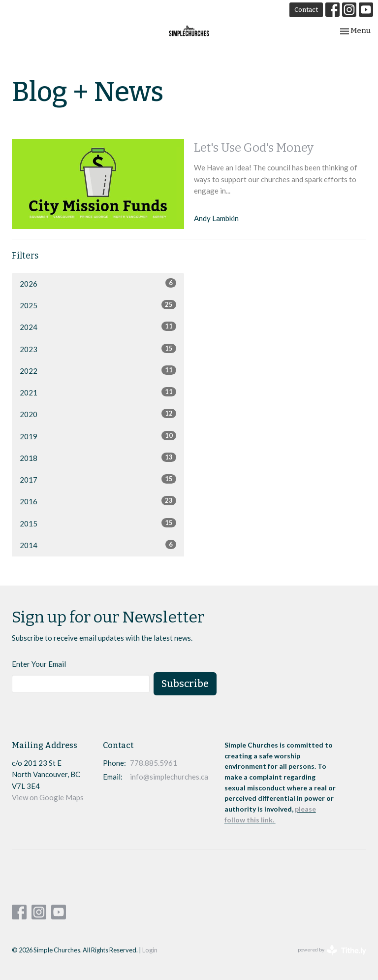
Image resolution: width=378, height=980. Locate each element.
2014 (98, 545)
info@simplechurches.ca (169, 777)
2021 (98, 392)
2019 (98, 436)
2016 (98, 501)
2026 (98, 283)
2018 (98, 457)
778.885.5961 (154, 763)
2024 (98, 327)
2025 (98, 305)
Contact (306, 10)
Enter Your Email (39, 664)
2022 (98, 370)
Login (150, 950)
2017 (98, 479)
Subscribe (185, 684)
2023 (98, 349)
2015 (98, 523)
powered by (332, 950)
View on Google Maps (48, 797)
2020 (98, 414)
